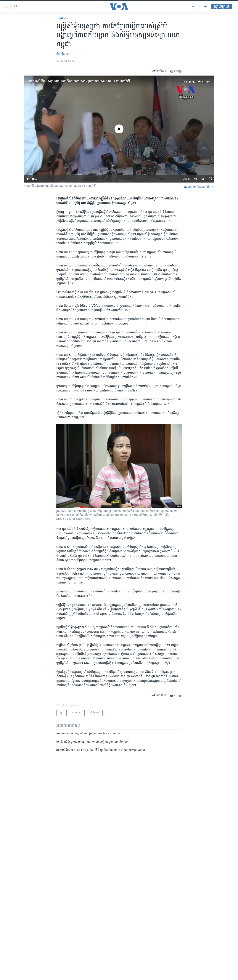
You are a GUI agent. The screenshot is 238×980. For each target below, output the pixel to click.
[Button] (159, 71)
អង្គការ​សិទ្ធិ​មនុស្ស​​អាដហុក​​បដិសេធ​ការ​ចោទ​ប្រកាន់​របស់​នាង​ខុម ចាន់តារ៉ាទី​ (79, 81)
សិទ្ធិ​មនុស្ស (62, 19)
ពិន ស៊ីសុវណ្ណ (63, 54)
